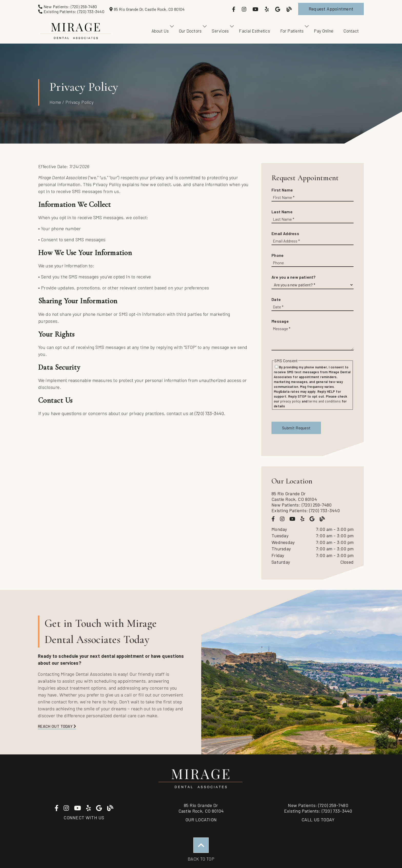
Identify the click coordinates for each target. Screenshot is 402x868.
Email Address (285, 233)
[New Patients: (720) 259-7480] (68, 7)
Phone (278, 255)
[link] (234, 9)
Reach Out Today (46, 726)
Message (280, 321)
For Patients (292, 31)
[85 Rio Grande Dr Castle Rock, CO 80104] (313, 496)
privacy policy (291, 401)
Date (276, 299)
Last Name (282, 212)
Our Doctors (190, 31)
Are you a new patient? (294, 277)
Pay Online (324, 31)
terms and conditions (325, 401)
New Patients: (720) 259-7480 (302, 505)
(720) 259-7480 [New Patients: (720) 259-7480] (318, 805)
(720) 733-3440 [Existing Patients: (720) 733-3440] (318, 811)
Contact (351, 31)
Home (55, 102)
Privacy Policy (79, 102)
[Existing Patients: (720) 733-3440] (71, 11)
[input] (313, 198)
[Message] (313, 338)
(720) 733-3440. (210, 413)
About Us (160, 31)
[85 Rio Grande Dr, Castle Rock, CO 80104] (147, 9)
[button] (331, 9)
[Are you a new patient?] (313, 285)
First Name (282, 190)
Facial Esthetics (254, 31)
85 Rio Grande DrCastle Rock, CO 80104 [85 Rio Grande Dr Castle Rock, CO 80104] (201, 808)
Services (220, 31)
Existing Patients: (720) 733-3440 (306, 510)
